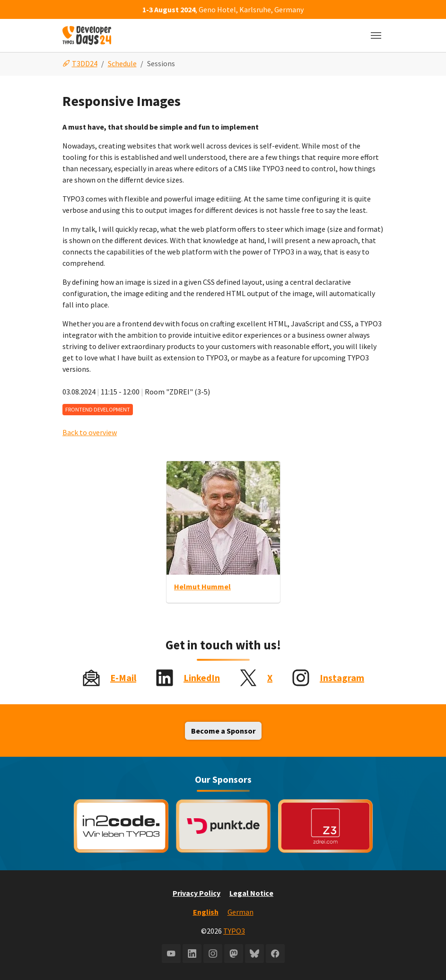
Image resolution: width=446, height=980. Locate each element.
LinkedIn (202, 678)
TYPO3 (234, 931)
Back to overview (90, 432)
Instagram (342, 678)
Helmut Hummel (202, 586)
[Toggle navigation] (376, 35)
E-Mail (123, 678)
